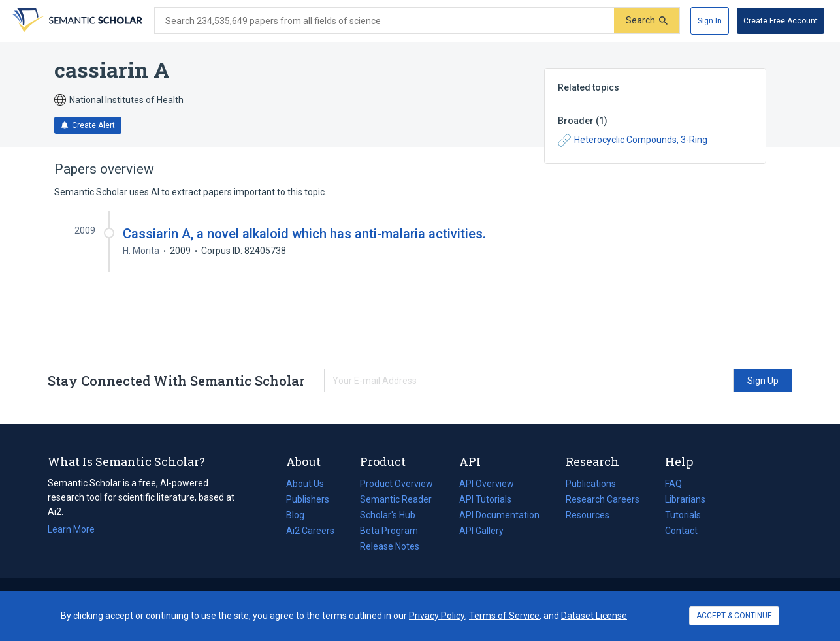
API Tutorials (485, 499)
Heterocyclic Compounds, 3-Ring (633, 140)
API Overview (487, 484)
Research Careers (603, 499)
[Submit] (647, 21)
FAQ (673, 484)
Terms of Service (504, 616)
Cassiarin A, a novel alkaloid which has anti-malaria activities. (304, 234)
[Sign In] (710, 21)
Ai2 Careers (310, 531)
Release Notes (390, 546)
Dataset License (594, 616)
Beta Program (389, 531)
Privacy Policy (437, 616)
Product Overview (396, 484)
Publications (591, 484)
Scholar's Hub (388, 515)
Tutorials (683, 515)
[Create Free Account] (781, 21)
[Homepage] (76, 21)
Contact (681, 531)
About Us (305, 484)
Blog (300, 515)
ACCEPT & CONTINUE (734, 616)
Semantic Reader (396, 499)
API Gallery (481, 531)
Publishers (308, 499)
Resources (588, 515)
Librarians (685, 499)
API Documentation (499, 515)
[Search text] (384, 21)
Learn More (71, 529)
